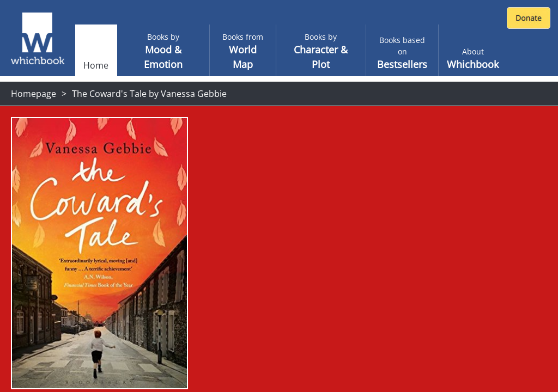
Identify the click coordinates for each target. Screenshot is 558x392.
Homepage (34, 94)
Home (96, 65)
